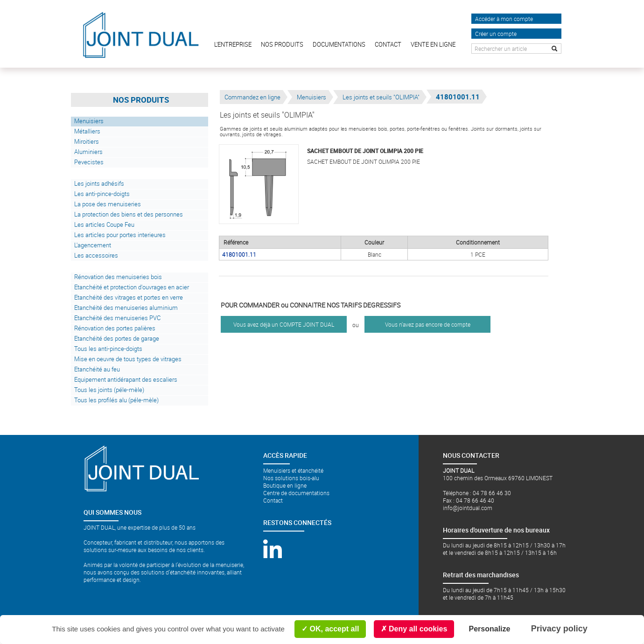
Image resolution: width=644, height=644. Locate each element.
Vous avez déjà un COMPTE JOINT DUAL (284, 324)
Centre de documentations (296, 493)
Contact (273, 500)
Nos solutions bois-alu (291, 478)
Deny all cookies (414, 629)
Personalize (490, 629)
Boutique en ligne (285, 485)
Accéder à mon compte (504, 19)
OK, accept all (330, 629)
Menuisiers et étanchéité (293, 470)
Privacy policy (559, 629)
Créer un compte (496, 34)
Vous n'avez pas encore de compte (428, 324)
